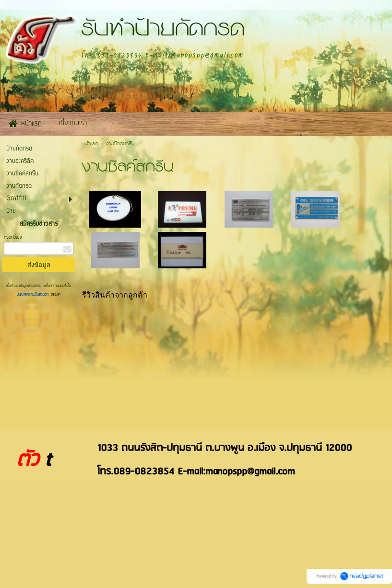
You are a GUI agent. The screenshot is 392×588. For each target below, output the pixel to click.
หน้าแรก (90, 144)
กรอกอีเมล (13, 237)
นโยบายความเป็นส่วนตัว (34, 295)
